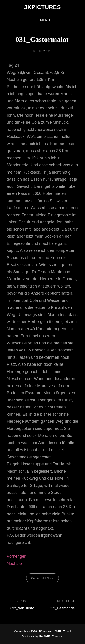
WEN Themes (53, 636)
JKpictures (42, 7)
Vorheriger (16, 556)
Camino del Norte (42, 578)
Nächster (15, 564)
